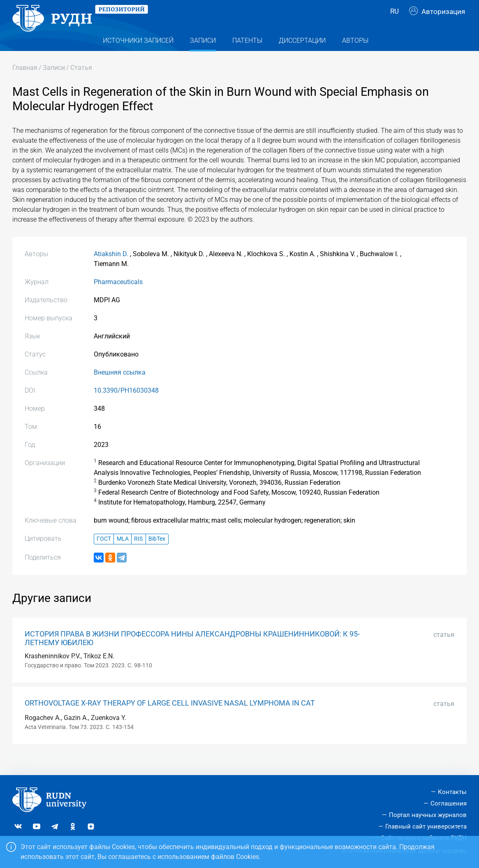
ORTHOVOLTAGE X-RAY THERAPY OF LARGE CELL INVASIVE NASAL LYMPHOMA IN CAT (170, 718)
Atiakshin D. (111, 268)
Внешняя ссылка (120, 387)
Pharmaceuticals (118, 296)
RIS (138, 554)
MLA (123, 554)
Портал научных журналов (428, 815)
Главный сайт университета (426, 826)
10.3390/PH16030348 (126, 405)
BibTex (157, 554)
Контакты (452, 792)
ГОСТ (104, 554)
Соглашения (449, 803)
